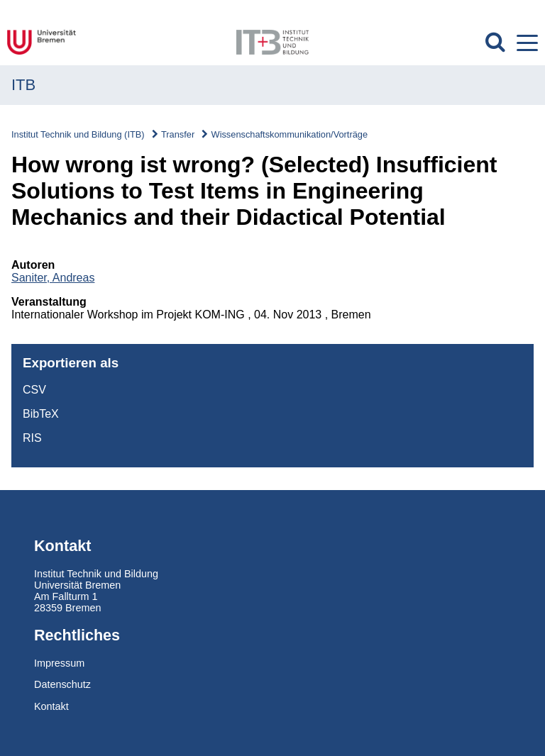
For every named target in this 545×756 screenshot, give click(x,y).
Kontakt (51, 706)
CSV (34, 390)
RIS (32, 438)
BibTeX (41, 414)
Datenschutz (62, 684)
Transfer (178, 134)
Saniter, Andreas (53, 278)
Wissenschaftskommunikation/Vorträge (290, 134)
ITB (23, 85)
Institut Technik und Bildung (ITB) (78, 134)
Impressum (59, 663)
